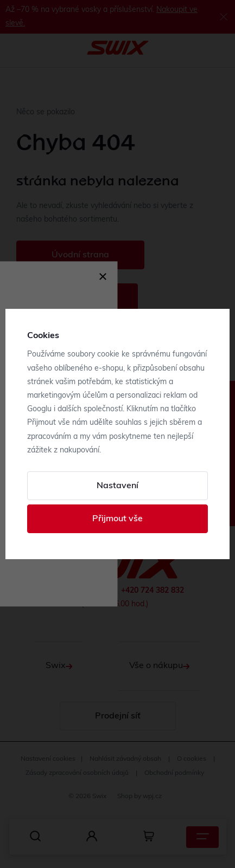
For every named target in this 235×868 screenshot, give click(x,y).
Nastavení (117, 486)
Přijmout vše (117, 519)
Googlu (39, 409)
